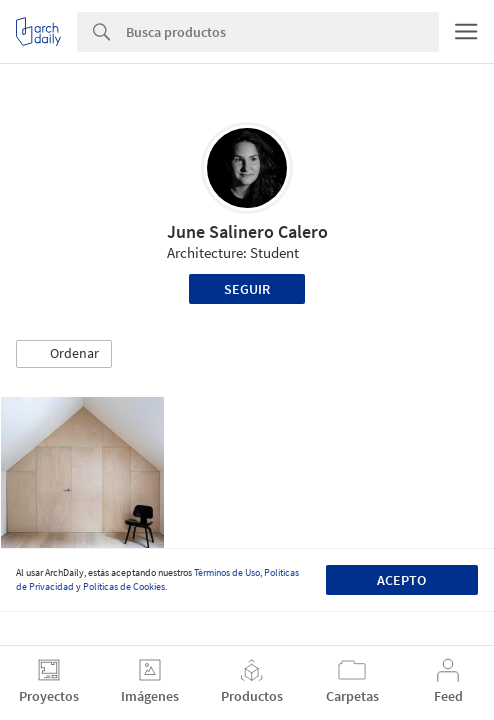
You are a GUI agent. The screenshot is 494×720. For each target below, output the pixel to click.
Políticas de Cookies (124, 586)
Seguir (247, 289)
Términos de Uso (227, 572)
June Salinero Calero (247, 231)
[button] (64, 354)
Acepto (401, 580)
